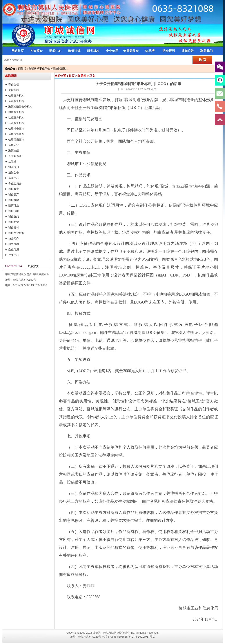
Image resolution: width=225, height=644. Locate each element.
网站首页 (18, 51)
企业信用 (112, 51)
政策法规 (74, 51)
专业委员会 (131, 51)
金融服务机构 (16, 101)
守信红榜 (14, 85)
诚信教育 (14, 189)
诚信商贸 (14, 222)
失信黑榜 (14, 90)
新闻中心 (55, 51)
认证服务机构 (16, 118)
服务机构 (93, 51)
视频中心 (14, 255)
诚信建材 (14, 227)
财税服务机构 (16, 112)
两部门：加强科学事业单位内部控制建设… (43, 69)
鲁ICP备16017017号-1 (142, 637)
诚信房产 (14, 195)
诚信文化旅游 (16, 233)
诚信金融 (14, 200)
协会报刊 (169, 51)
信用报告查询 (16, 129)
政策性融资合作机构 (20, 107)
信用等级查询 (16, 140)
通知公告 (188, 51)
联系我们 (207, 51)
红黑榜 (150, 51)
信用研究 (14, 145)
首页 (72, 76)
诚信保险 (14, 211)
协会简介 (36, 51)
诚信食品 (14, 216)
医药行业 (14, 206)
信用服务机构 (16, 96)
